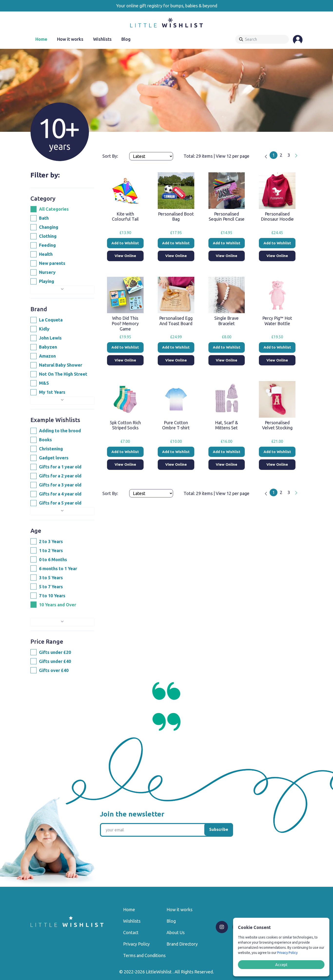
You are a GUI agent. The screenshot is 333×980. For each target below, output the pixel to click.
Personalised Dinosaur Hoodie (277, 217)
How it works (70, 39)
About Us (176, 932)
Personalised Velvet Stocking (277, 425)
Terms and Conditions (144, 955)
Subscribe (219, 829)
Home (41, 39)
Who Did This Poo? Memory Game (125, 323)
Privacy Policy (136, 944)
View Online (125, 256)
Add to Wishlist (125, 243)
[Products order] (151, 156)
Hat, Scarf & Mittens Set (226, 425)
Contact (131, 932)
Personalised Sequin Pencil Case (227, 217)
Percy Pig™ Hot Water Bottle (277, 321)
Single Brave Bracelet (226, 321)
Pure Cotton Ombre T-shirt (176, 425)
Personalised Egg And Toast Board (176, 321)
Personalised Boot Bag (176, 217)
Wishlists (102, 39)
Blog (126, 39)
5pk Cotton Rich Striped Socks (125, 425)
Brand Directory (182, 944)
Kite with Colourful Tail (125, 217)
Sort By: (111, 156)
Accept (281, 965)
